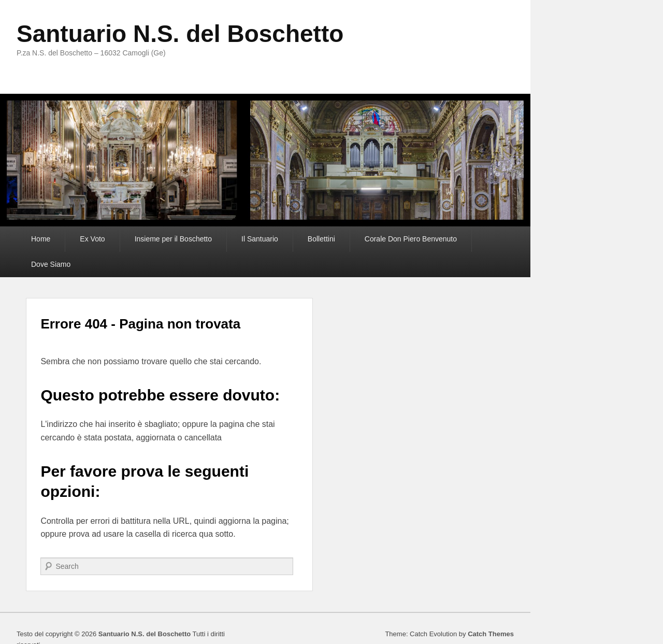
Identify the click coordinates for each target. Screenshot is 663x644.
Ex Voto (92, 239)
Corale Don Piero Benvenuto (411, 239)
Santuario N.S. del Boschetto (180, 34)
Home (41, 239)
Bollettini (321, 239)
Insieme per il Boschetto (173, 239)
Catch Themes (491, 634)
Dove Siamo (51, 264)
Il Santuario (260, 239)
